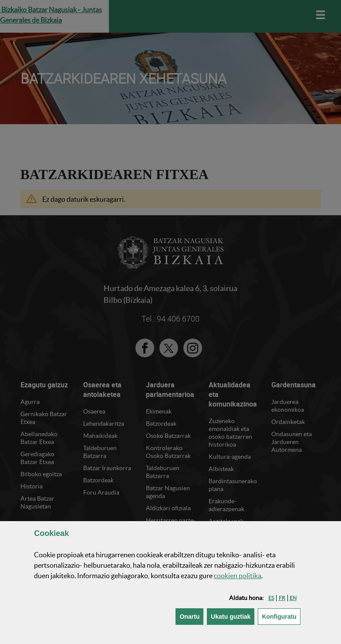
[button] (271, 598)
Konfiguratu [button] (281, 616)
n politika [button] (238, 576)
